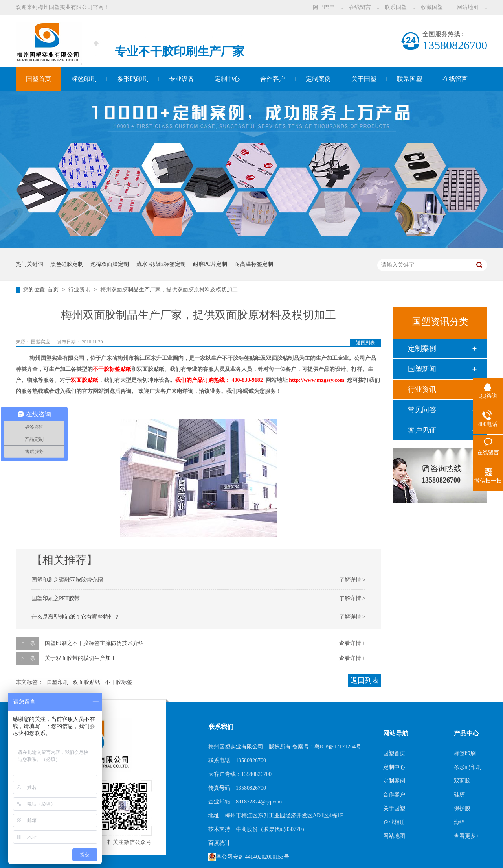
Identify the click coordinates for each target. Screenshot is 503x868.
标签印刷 (84, 79)
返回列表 (365, 343)
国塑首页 (39, 79)
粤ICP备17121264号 (338, 747)
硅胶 (459, 795)
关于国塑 (364, 79)
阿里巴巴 (324, 7)
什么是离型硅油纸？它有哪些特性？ (75, 617)
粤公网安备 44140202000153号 (249, 857)
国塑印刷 (57, 682)
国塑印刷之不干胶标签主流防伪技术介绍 (94, 643)
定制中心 (227, 79)
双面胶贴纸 (84, 380)
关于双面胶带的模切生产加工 (81, 658)
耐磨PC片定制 (210, 264)
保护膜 (462, 808)
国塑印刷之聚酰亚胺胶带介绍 (67, 580)
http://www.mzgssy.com (317, 380)
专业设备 (182, 79)
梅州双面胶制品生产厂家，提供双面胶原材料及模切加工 (169, 290)
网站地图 (468, 7)
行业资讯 (80, 290)
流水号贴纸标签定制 (161, 264)
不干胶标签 (119, 682)
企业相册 (394, 822)
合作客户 (273, 79)
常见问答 (422, 410)
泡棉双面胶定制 (110, 264)
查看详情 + (352, 643)
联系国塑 (396, 7)
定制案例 (318, 79)
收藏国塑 (432, 7)
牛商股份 (247, 829)
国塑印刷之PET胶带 (56, 598)
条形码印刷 (133, 79)
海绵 (459, 822)
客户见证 (422, 430)
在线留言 (360, 7)
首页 (54, 290)
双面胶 (462, 781)
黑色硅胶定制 (67, 264)
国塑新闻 (422, 369)
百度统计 (219, 843)
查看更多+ (466, 836)
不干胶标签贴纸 (112, 369)
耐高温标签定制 (254, 264)
